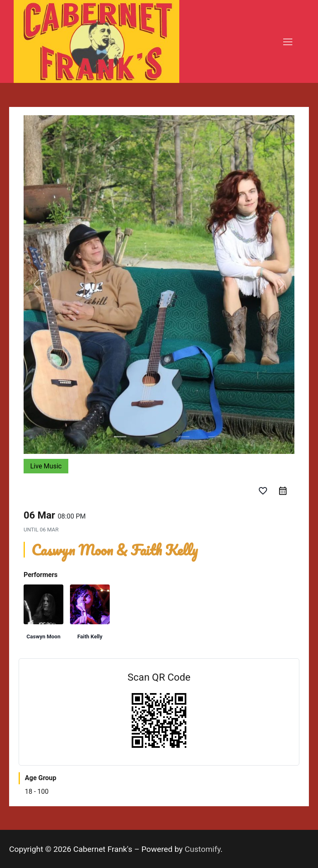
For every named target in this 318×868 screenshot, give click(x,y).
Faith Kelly (90, 636)
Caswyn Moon (43, 636)
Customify (203, 849)
